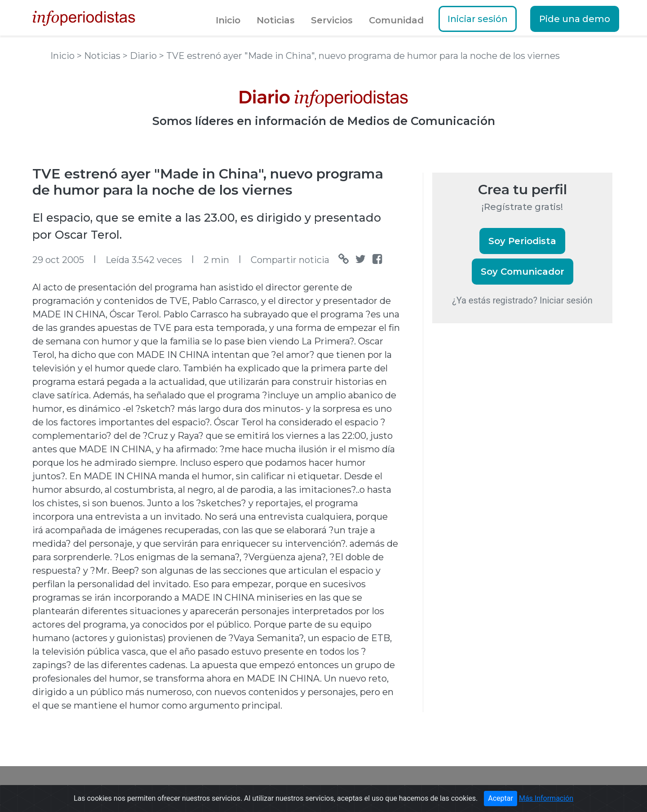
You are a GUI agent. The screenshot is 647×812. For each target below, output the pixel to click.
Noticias (276, 20)
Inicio (228, 20)
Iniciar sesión (478, 19)
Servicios (332, 20)
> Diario (141, 56)
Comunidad (396, 20)
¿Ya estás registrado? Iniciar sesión (522, 300)
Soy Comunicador (523, 272)
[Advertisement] (500, 485)
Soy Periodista (522, 241)
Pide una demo (575, 19)
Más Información (546, 798)
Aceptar (501, 798)
